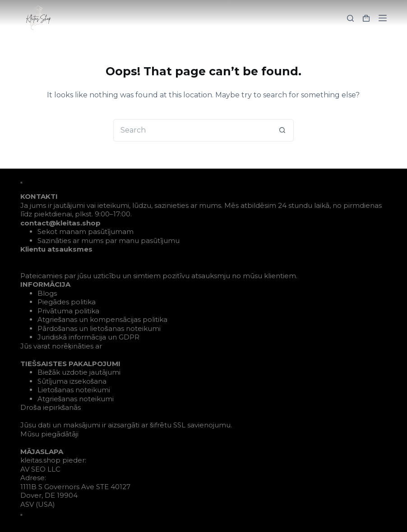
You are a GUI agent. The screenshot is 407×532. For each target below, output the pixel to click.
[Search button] (282, 130)
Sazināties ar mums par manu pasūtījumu (109, 241)
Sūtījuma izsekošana (72, 381)
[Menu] (383, 18)
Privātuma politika (68, 311)
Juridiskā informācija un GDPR (88, 337)
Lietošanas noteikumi (74, 390)
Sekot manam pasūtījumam (86, 232)
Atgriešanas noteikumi (76, 399)
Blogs (47, 293)
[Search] (350, 18)
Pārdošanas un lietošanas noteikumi (99, 328)
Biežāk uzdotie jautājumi (79, 372)
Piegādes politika (67, 302)
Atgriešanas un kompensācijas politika (103, 319)
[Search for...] (192, 130)
